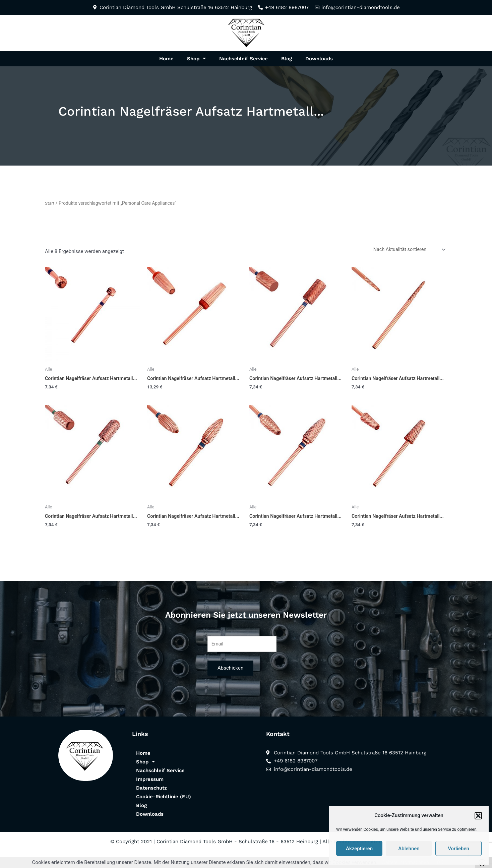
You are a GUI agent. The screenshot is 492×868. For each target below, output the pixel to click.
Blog (287, 59)
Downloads (319, 59)
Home (166, 59)
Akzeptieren (359, 849)
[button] (478, 816)
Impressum (150, 792)
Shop (196, 58)
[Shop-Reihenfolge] (407, 250)
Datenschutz (151, 801)
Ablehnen (409, 849)
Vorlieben (458, 849)
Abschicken (230, 681)
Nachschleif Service (243, 59)
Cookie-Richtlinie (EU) (164, 809)
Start (50, 203)
